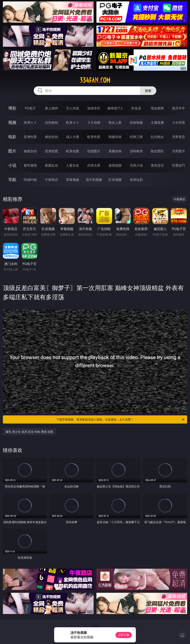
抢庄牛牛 (179, 108)
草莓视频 (73, 180)
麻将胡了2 (115, 108)
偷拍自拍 (51, 137)
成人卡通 (73, 137)
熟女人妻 (115, 122)
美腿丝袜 (115, 151)
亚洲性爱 (30, 137)
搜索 (148, 91)
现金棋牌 (157, 108)
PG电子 (30, 108)
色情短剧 (136, 180)
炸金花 (136, 108)
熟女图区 (157, 151)
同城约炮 (30, 180)
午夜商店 (51, 180)
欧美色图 (73, 151)
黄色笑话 (157, 165)
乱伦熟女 (157, 137)
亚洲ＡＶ (30, 122)
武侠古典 (94, 165)
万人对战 (73, 108)
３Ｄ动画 (94, 122)
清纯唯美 (136, 151)
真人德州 (51, 108)
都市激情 (30, 165)
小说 (12, 165)
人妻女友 (73, 165)
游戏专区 (94, 108)
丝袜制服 (136, 122)
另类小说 (136, 165)
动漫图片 (94, 151)
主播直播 (157, 122)
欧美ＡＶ (73, 122)
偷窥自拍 (30, 151)
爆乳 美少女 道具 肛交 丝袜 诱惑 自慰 (29, 432)
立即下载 (124, 635)
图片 (12, 151)
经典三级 (136, 137)
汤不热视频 (94, 180)
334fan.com (95, 80)
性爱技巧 (179, 165)
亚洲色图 (51, 151)
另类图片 (179, 151)
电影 (12, 137)
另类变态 (179, 137)
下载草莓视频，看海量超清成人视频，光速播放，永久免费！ (121, 419)
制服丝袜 (115, 137)
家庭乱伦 (51, 165)
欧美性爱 (94, 137)
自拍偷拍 (51, 122)
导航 (12, 180)
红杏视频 (115, 180)
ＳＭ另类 (179, 122)
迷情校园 (115, 165)
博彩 (12, 108)
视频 (12, 122)
